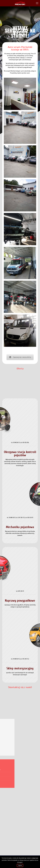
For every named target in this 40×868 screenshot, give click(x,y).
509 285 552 (21, 518)
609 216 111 (30, 518)
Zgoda (20, 865)
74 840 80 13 (17, 443)
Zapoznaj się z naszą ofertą (20, 357)
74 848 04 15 (12, 518)
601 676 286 (26, 443)
